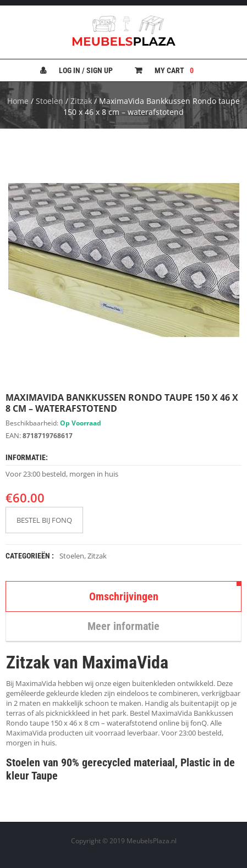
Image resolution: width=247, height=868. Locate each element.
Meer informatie (123, 626)
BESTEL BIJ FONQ (44, 520)
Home (18, 101)
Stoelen (50, 101)
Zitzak (81, 101)
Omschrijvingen (124, 596)
